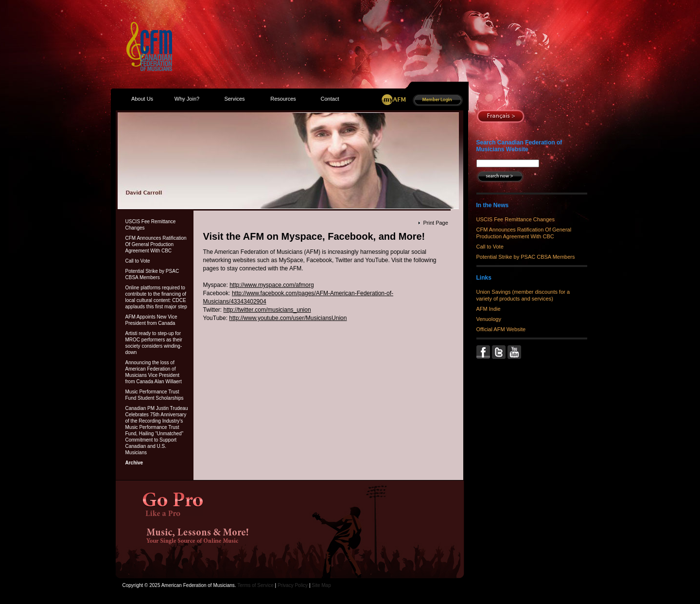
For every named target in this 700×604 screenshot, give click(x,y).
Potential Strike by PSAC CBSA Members (152, 274)
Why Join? (187, 99)
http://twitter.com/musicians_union (267, 310)
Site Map (321, 585)
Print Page (435, 223)
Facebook (484, 352)
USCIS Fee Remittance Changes (151, 225)
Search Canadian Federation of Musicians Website (519, 146)
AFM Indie (489, 309)
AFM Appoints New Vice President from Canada (151, 320)
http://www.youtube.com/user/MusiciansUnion (288, 318)
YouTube (515, 352)
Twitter (500, 352)
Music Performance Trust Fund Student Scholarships (155, 395)
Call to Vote (138, 261)
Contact (330, 99)
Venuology (489, 319)
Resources (283, 99)
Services (234, 99)
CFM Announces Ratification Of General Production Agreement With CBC (156, 244)
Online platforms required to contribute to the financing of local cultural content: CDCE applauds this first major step (156, 297)
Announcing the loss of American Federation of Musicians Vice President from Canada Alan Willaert (154, 372)
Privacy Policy (293, 585)
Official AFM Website (501, 329)
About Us (142, 99)
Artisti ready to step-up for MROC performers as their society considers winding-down (154, 343)
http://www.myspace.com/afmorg (271, 285)
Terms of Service (255, 585)
